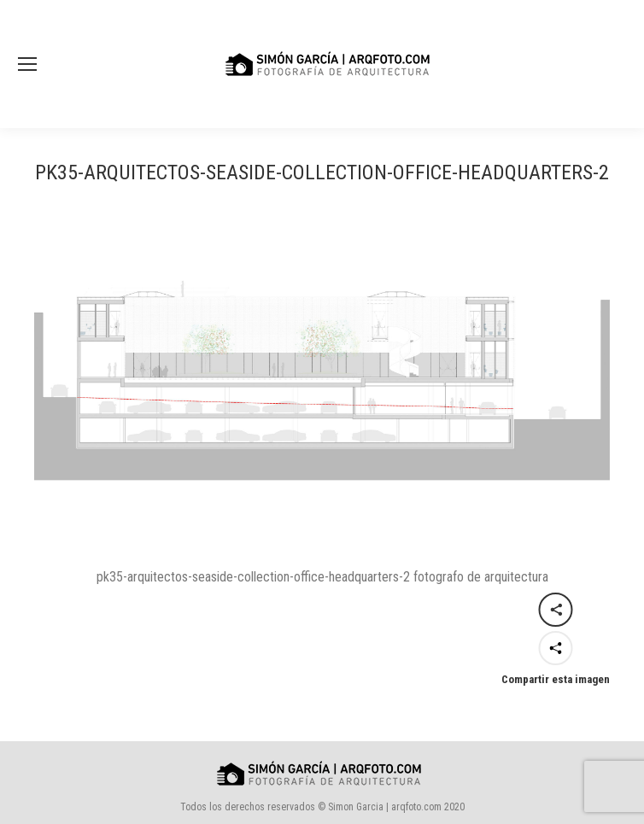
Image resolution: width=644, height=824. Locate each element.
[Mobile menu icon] (27, 64)
